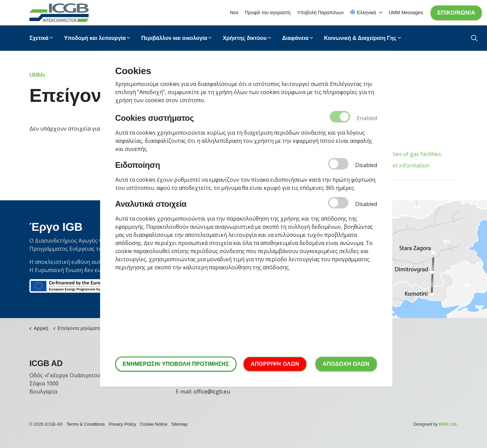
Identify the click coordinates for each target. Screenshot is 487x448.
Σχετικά (39, 38)
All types (374, 142)
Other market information (396, 165)
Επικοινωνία (456, 13)
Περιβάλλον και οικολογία (174, 38)
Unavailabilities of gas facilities (402, 154)
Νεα (234, 13)
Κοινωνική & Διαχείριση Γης (360, 38)
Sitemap (180, 424)
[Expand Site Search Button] (474, 38)
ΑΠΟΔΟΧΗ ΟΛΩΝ (346, 364)
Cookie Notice (154, 424)
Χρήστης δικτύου (245, 38)
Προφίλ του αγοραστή (268, 13)
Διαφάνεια (295, 38)
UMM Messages (406, 13)
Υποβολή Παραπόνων (320, 13)
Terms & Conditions (86, 424)
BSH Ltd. (448, 424)
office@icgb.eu (212, 391)
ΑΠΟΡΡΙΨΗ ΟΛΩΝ (275, 364)
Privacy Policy (122, 424)
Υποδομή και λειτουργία (95, 38)
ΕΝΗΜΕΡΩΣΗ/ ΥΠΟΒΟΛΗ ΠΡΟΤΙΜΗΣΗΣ (176, 364)
